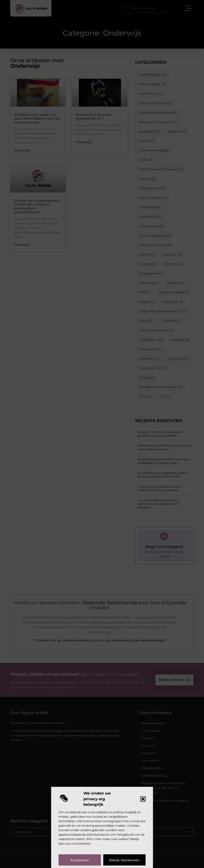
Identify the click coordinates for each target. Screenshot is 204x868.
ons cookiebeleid (78, 843)
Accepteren (80, 860)
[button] (143, 799)
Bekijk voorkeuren (124, 860)
